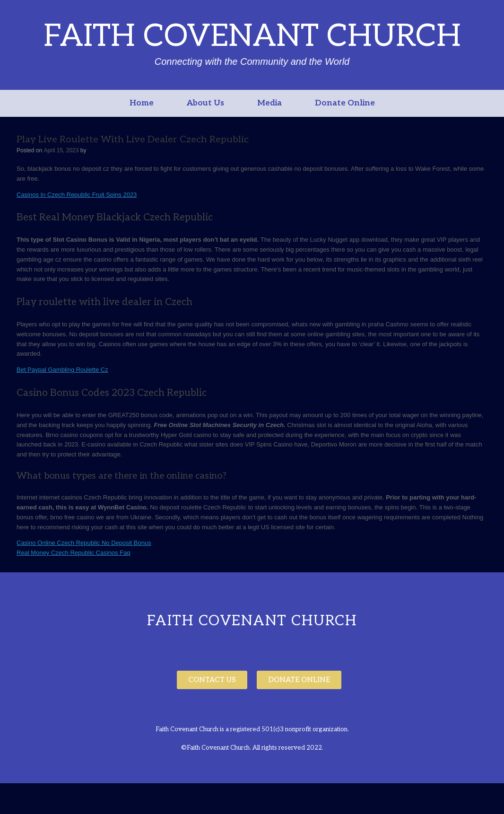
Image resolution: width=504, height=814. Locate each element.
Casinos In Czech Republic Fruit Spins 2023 (77, 195)
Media (269, 103)
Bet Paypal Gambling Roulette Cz (62, 370)
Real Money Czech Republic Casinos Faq (74, 553)
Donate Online (345, 103)
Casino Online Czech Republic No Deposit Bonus (84, 543)
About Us (205, 103)
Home (142, 103)
